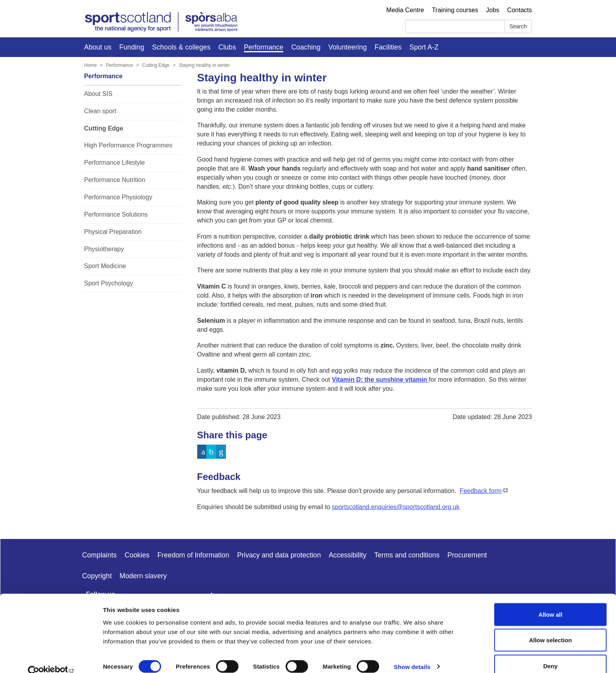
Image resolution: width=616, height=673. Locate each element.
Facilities (388, 47)
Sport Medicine (105, 266)
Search (518, 26)
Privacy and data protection (279, 555)
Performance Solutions (116, 214)
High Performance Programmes (128, 145)
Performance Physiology (118, 197)
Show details (412, 653)
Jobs (493, 10)
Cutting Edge (156, 65)
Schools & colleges (181, 47)
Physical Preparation (113, 232)
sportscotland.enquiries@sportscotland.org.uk (396, 507)
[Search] (455, 26)
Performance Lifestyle (115, 163)
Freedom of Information (193, 555)
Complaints (99, 555)
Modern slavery (143, 576)
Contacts (520, 10)
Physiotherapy (104, 249)
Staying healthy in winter (204, 65)
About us (98, 47)
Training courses (455, 10)
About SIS (98, 94)
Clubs (227, 47)
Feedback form (481, 491)
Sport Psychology (109, 283)
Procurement (467, 555)
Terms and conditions (407, 555)
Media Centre (405, 10)
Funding (132, 47)
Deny (551, 652)
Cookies (137, 555)
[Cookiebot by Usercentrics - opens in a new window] (51, 658)
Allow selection (550, 626)
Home (90, 65)
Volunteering (348, 47)
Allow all (551, 600)
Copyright (97, 576)
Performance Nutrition (115, 180)
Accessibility (348, 555)
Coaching (306, 47)
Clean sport (100, 111)
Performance (264, 47)
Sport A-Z (424, 47)
